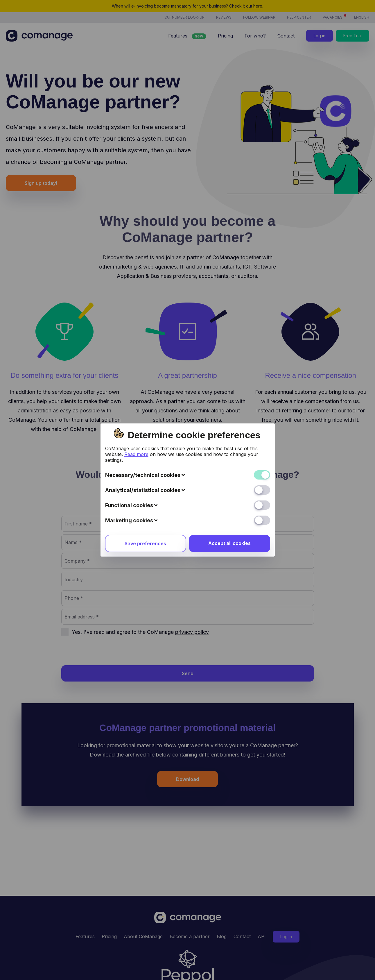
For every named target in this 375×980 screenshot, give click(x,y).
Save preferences (145, 417)
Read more (136, 328)
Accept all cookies (229, 417)
